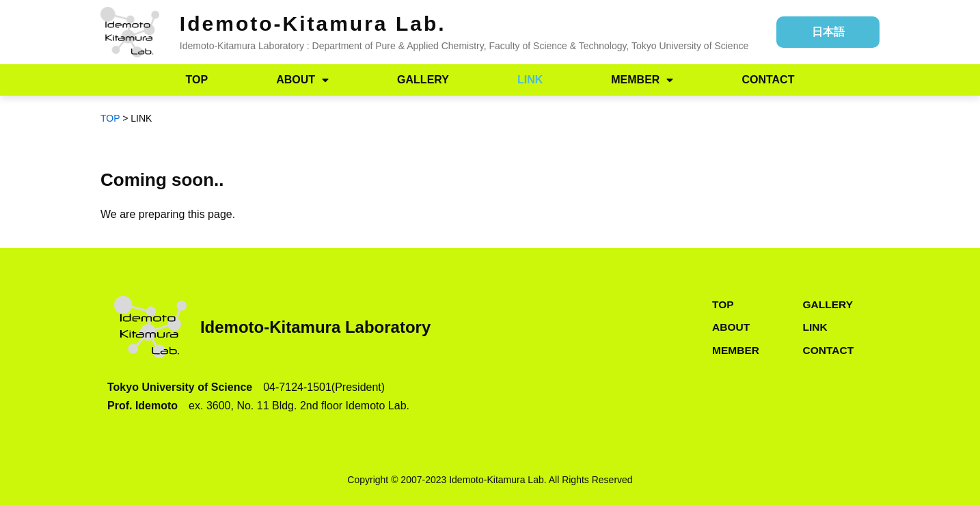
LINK (530, 80)
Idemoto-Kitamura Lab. (313, 24)
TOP (197, 80)
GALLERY (423, 80)
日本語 (828, 32)
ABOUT (302, 80)
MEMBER (642, 80)
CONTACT (768, 80)
